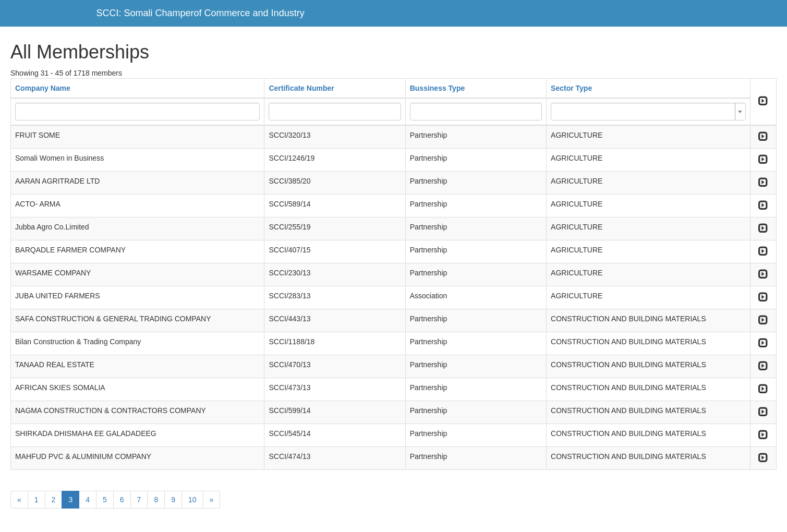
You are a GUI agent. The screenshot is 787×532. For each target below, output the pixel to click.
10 (192, 500)
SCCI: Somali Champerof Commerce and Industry (201, 13)
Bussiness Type (438, 88)
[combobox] (648, 112)
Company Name (43, 88)
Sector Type (571, 88)
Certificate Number (301, 88)
